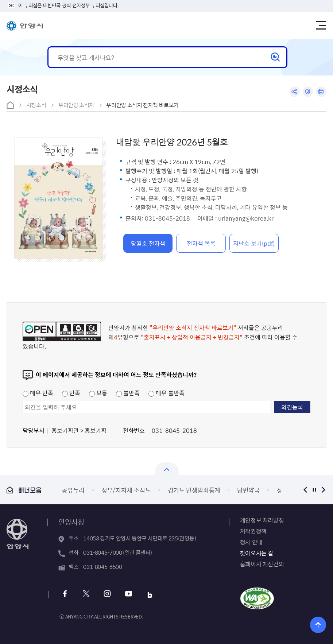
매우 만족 (38, 393)
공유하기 (294, 92)
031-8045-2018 (167, 218)
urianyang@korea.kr (246, 218)
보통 (98, 393)
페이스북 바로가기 (65, 595)
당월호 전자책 (148, 243)
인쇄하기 (321, 92)
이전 (305, 490)
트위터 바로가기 (86, 595)
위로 (318, 625)
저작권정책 (253, 531)
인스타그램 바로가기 (107, 595)
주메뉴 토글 (321, 26)
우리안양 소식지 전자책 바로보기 (142, 105)
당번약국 (249, 490)
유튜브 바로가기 (128, 595)
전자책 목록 (201, 243)
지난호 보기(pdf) (254, 243)
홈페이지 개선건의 (262, 564)
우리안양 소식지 (76, 105)
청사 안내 (251, 542)
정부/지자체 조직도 (126, 490)
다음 (324, 490)
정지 (315, 490)
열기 (167, 469)
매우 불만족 (166, 393)
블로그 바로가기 (149, 595)
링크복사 (308, 92)
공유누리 (73, 490)
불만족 (128, 393)
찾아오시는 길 (257, 553)
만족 (71, 393)
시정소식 (36, 105)
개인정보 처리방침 (262, 520)
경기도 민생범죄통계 (194, 490)
